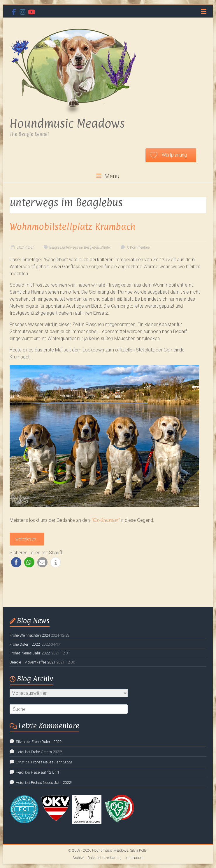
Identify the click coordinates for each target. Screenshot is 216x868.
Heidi (20, 752)
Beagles (55, 247)
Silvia (20, 742)
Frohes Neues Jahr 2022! (30, 653)
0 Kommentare (134, 247)
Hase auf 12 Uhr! (45, 772)
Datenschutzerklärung (105, 858)
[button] (16, 562)
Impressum (134, 858)
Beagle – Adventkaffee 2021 (33, 662)
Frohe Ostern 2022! (25, 644)
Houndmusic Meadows (67, 123)
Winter (106, 247)
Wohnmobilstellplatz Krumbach (72, 227)
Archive (78, 858)
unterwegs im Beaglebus (81, 247)
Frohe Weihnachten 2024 (30, 635)
